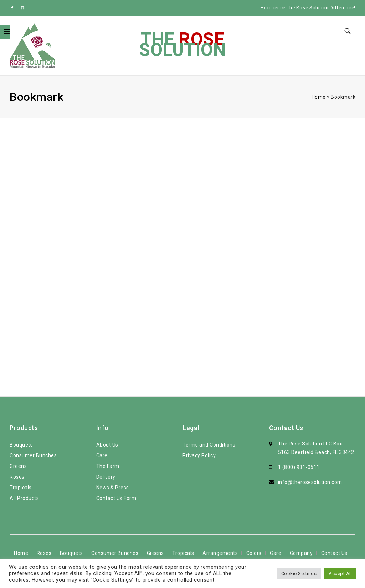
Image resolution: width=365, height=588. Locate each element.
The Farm (108, 466)
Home (319, 97)
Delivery (106, 477)
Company (301, 553)
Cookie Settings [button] (299, 574)
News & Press (113, 488)
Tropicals (21, 488)
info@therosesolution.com (310, 482)
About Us (107, 445)
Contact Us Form (116, 498)
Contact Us (334, 553)
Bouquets (21, 445)
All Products (24, 498)
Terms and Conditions (209, 445)
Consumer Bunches (33, 455)
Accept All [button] (340, 574)
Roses (17, 477)
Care (102, 455)
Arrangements (220, 553)
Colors (254, 553)
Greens (18, 466)
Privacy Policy (199, 455)
